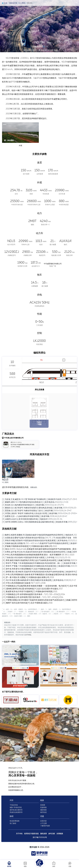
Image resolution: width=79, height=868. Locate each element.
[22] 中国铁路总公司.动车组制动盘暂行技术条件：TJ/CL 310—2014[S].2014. (34, 594)
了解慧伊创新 (45, 826)
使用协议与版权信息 (31, 834)
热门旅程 (13, 824)
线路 (25, 864)
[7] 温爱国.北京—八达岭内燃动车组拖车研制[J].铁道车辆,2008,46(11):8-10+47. (35, 516)
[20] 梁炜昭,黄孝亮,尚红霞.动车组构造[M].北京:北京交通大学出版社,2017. (32, 589)
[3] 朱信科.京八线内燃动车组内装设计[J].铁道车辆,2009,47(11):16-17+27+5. (33, 505)
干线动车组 (14, 806)
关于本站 (28, 636)
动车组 (9, 864)
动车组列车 (12, 3)
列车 (12, 801)
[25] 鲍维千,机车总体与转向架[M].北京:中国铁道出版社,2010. (27, 603)
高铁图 (43, 806)
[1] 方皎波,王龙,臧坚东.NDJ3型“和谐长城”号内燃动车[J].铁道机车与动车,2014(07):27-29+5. (40, 499)
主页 (4, 3)
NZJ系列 (21, 3)
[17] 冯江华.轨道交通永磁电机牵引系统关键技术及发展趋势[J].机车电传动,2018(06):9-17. (39, 580)
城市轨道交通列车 (16, 811)
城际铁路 (43, 811)
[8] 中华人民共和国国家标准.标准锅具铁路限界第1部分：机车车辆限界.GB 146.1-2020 (38, 555)
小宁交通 (43, 824)
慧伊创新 (33, 848)
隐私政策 (44, 834)
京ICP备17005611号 (40, 838)
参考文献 (52, 834)
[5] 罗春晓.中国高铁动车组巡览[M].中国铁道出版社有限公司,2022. (30, 546)
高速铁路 (43, 808)
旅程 (54, 864)
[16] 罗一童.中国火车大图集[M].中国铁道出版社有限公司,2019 (28, 577)
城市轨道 (43, 813)
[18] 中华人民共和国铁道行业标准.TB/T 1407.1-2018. (24, 583)
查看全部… (34, 487)
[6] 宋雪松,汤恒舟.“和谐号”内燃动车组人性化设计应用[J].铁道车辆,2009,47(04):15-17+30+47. (40, 513)
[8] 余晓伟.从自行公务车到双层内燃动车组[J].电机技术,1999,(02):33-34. (32, 519)
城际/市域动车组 (16, 808)
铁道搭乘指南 (15, 822)
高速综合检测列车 (16, 813)
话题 (70, 864)
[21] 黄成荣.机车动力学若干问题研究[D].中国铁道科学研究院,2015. (30, 592)
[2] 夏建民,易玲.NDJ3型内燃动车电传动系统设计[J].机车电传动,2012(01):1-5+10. (35, 502)
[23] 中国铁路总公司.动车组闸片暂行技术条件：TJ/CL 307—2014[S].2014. (33, 597)
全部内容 (43, 822)
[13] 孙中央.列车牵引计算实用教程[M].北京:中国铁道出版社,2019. (29, 569)
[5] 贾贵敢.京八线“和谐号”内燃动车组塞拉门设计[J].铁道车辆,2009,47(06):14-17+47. (37, 511)
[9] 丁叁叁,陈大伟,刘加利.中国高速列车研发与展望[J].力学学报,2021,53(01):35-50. (36, 558)
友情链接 (60, 834)
